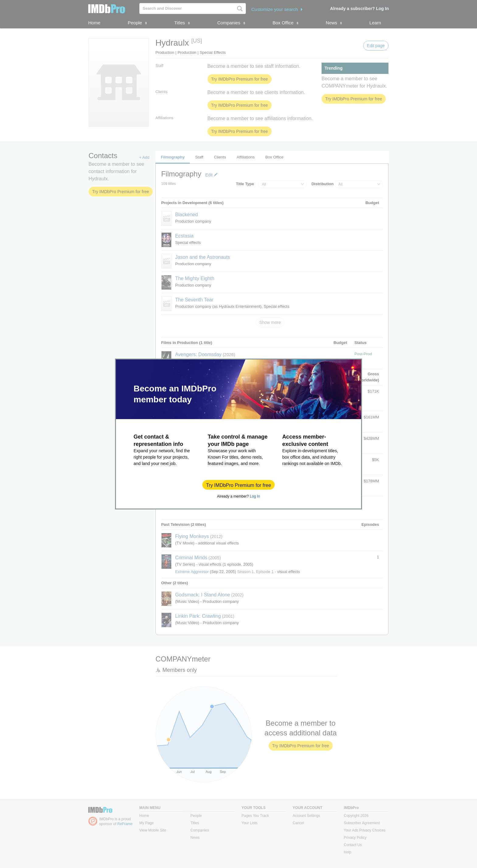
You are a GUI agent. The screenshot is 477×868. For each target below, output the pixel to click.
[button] (238, 485)
